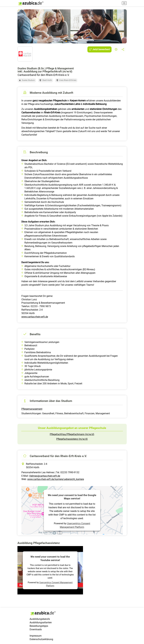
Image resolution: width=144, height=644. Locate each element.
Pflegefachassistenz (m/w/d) (72, 439)
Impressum (36, 636)
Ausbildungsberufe (40, 619)
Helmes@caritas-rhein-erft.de (45, 476)
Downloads (36, 629)
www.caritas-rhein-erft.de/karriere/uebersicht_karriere (56, 479)
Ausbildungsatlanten (41, 622)
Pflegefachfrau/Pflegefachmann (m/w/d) (72, 434)
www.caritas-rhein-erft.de (35, 317)
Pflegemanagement (32, 409)
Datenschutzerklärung (41, 639)
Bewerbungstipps (39, 626)
